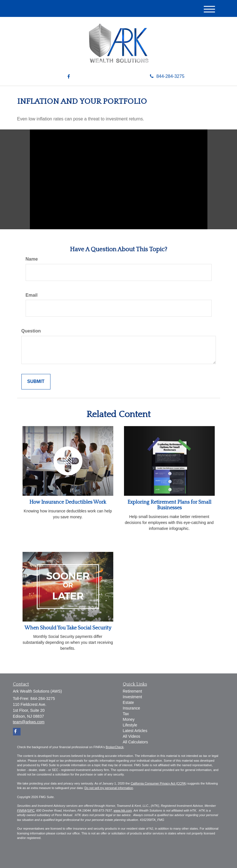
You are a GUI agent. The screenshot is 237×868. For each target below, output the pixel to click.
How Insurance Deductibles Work (68, 502)
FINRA (22, 810)
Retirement (132, 691)
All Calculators (135, 742)
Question (31, 331)
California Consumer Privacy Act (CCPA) (159, 783)
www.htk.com (123, 810)
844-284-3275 (167, 76)
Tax (126, 714)
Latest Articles (135, 731)
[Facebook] (69, 77)
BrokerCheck (115, 747)
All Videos (132, 736)
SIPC (31, 810)
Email (32, 295)
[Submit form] (36, 382)
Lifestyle (130, 725)
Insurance (131, 708)
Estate (129, 702)
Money (129, 719)
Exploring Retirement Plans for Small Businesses (169, 505)
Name (32, 259)
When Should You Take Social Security (68, 628)
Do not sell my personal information (109, 788)
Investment (132, 697)
